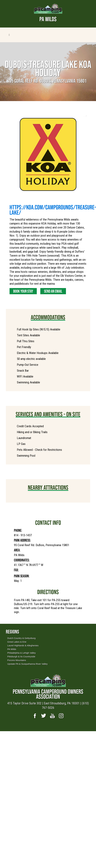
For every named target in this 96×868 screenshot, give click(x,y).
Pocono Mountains (17, 660)
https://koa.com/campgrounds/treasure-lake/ (53, 210)
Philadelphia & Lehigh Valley (22, 653)
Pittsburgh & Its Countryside (21, 657)
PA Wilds (12, 649)
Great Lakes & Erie (17, 642)
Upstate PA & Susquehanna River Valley (27, 664)
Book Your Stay (23, 291)
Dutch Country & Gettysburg (21, 638)
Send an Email (53, 291)
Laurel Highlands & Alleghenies (23, 645)
